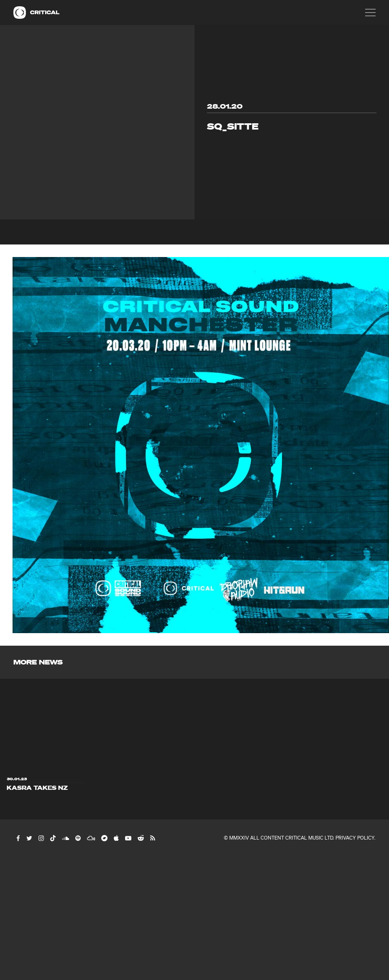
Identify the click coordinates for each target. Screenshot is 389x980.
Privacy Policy (355, 838)
